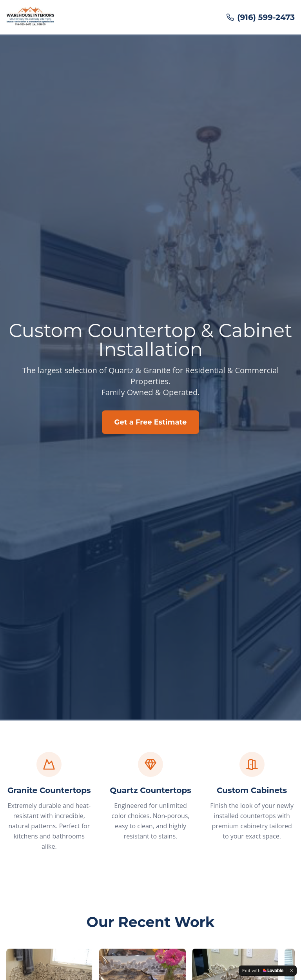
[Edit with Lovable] (263, 971)
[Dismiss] (292, 971)
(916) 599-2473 (260, 17)
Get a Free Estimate (151, 422)
